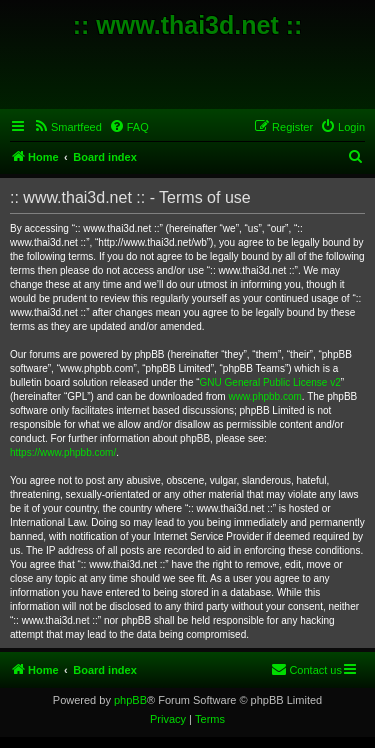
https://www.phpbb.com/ (63, 452)
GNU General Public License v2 (270, 382)
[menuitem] (67, 127)
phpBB (130, 700)
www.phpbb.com (264, 396)
